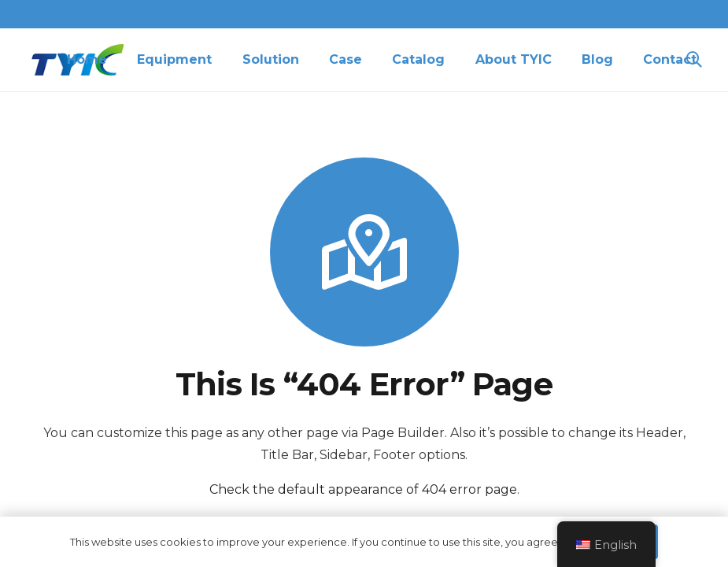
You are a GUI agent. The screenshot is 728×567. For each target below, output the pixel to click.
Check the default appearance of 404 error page (363, 489)
